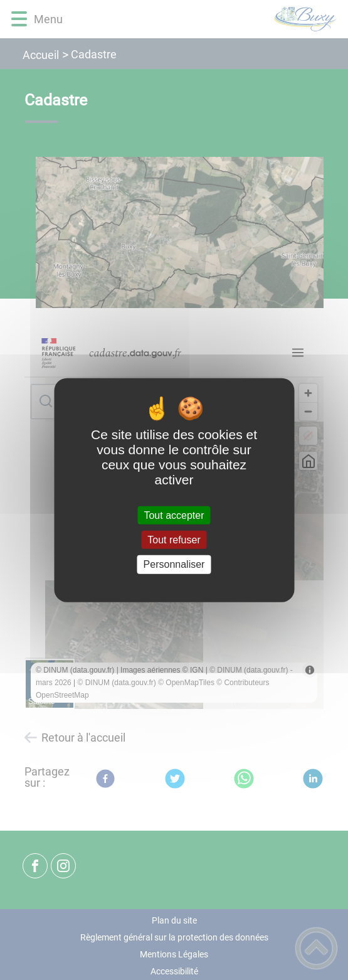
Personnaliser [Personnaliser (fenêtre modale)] (174, 564)
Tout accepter (174, 515)
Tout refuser (174, 540)
